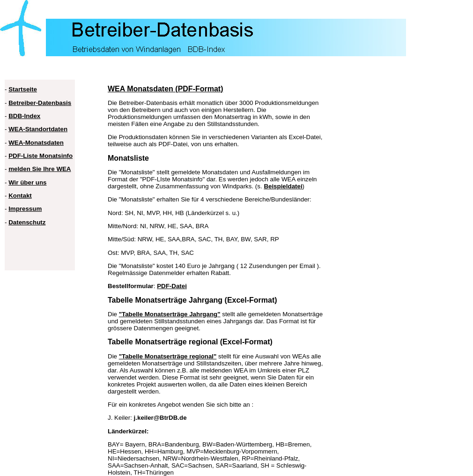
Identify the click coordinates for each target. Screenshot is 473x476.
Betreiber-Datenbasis (40, 103)
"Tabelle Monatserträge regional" (168, 356)
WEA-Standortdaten (38, 129)
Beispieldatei (283, 186)
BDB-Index (24, 116)
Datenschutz (27, 222)
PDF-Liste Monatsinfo (41, 156)
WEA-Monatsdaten (36, 143)
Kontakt (20, 196)
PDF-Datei (172, 286)
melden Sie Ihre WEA (40, 169)
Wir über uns (27, 182)
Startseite (23, 89)
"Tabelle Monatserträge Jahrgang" (170, 314)
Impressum (25, 209)
